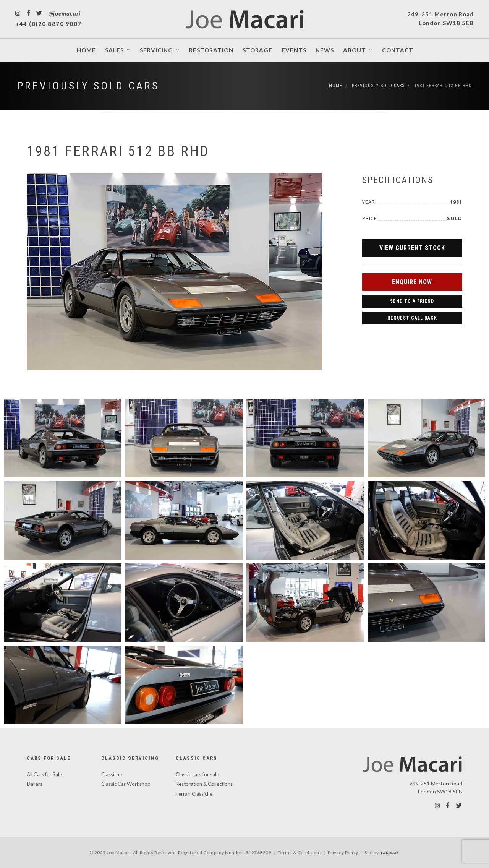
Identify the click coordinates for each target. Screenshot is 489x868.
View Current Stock (412, 248)
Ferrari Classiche (194, 794)
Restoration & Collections (204, 784)
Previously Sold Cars (88, 86)
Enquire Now (412, 282)
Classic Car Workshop (126, 784)
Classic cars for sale (197, 774)
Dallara (35, 784)
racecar (390, 853)
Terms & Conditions (300, 853)
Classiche (112, 774)
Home (336, 86)
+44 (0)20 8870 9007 (49, 24)
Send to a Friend (412, 301)
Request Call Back (412, 318)
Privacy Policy (343, 853)
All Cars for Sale (44, 774)
